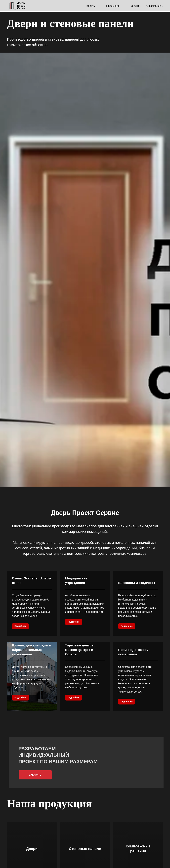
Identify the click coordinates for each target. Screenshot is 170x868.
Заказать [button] (35, 775)
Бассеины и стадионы (137, 583)
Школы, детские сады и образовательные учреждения (32, 650)
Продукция (113, 6)
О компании (154, 6)
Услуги (135, 6)
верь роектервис (22, 6)
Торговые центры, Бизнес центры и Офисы (80, 650)
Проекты (90, 6)
